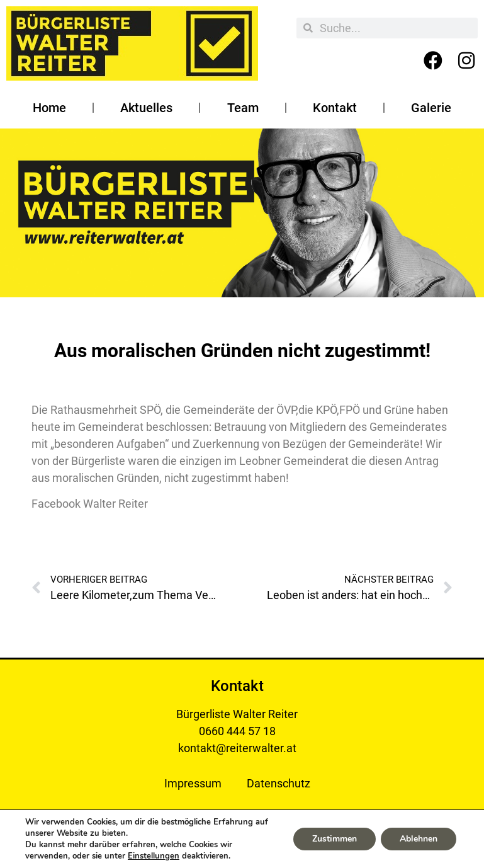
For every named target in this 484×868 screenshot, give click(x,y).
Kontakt (335, 108)
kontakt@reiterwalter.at (237, 748)
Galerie (431, 108)
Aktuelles (146, 108)
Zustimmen (335, 839)
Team (243, 108)
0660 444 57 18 (237, 731)
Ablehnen (419, 839)
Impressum (193, 783)
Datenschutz (279, 783)
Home (49, 108)
